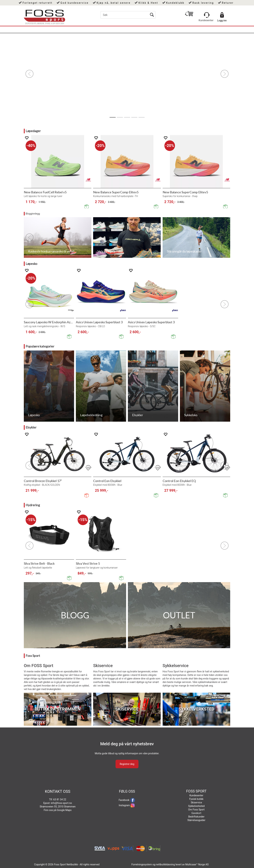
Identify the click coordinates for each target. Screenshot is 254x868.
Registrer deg (127, 764)
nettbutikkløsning (165, 864)
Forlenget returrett (38, 3)
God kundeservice (75, 3)
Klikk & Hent (148, 3)
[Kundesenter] (207, 15)
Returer (228, 3)
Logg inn (222, 20)
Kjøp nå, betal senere (114, 3)
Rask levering (203, 3)
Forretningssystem (142, 864)
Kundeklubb (175, 3)
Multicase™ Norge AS (197, 864)
